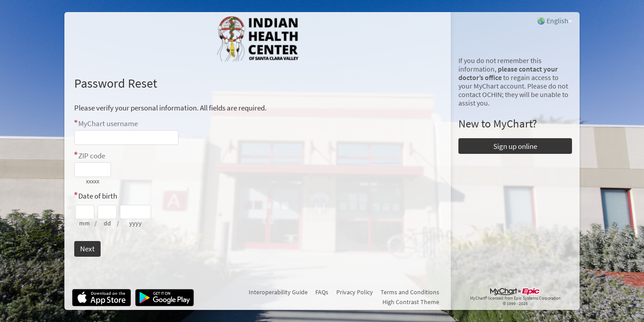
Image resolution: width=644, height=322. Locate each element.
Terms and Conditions (410, 292)
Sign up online (515, 146)
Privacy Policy (355, 292)
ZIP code (92, 156)
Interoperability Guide (278, 292)
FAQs (322, 292)
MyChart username (108, 123)
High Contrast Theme (411, 302)
